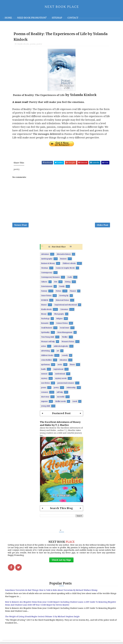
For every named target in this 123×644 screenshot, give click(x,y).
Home (8, 18)
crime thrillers (46, 362)
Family (62, 288)
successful (61, 398)
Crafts (70, 279)
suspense (44, 403)
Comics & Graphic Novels (65, 270)
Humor (44, 306)
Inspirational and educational (66, 306)
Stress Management (65, 334)
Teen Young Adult (48, 339)
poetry (39, 45)
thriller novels (61, 403)
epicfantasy (46, 366)
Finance (73, 293)
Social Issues (65, 329)
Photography (59, 316)
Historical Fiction (62, 302)
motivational (60, 375)
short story (45, 398)
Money (44, 316)
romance (45, 394)
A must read (20, 103)
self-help (60, 394)
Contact (73, 18)
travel (75, 403)
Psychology (45, 320)
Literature (64, 311)
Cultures (44, 283)
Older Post (102, 226)
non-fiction (45, 385)
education (63, 362)
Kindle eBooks (23, 45)
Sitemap (57, 18)
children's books (47, 357)
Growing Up (64, 297)
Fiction (58, 293)
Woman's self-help (48, 343)
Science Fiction (62, 325)
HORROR (45, 302)
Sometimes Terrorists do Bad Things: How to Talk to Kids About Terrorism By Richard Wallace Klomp (51, 592)
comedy (65, 357)
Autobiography (47, 260)
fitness (72, 366)
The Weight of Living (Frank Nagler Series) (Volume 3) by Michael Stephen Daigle (42, 619)
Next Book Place (58, 249)
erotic (60, 366)
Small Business (47, 329)
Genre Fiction (46, 297)
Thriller (65, 339)
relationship (71, 389)
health (43, 371)
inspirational (58, 371)
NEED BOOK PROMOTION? (32, 18)
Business (63, 260)
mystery (44, 380)
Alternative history (64, 256)
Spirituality (45, 334)
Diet (56, 283)
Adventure (45, 256)
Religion (59, 320)
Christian (45, 270)
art (58, 352)
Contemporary (47, 274)
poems (33, 45)
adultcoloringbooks (61, 348)
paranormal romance (66, 385)
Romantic (45, 325)
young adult (46, 408)
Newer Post (20, 226)
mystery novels (61, 380)
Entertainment (47, 288)
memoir (44, 375)
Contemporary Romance (50, 279)
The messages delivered (47, 135)
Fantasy (44, 293)
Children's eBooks (69, 265)
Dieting (68, 283)
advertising (45, 352)
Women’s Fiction (68, 343)
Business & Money (48, 265)
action (44, 348)
